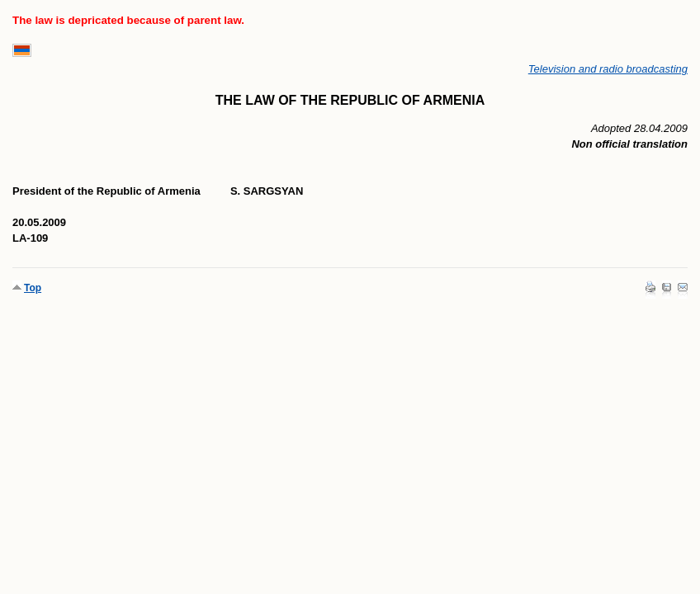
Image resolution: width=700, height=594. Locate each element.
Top (33, 288)
